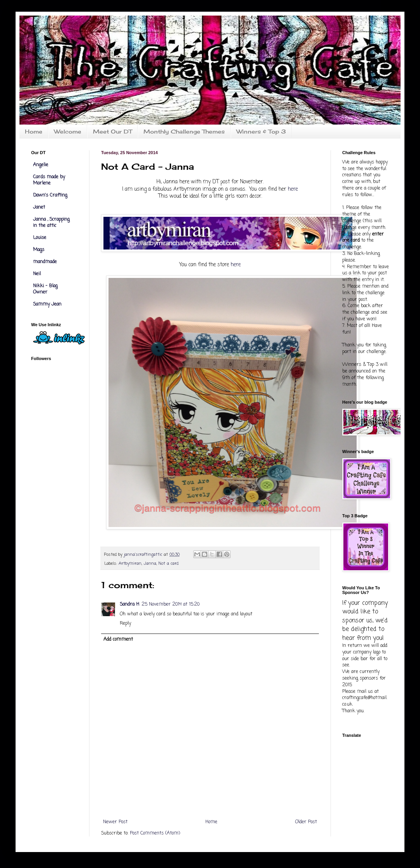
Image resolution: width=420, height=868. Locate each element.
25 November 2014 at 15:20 (171, 604)
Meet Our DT (112, 131)
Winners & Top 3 (261, 131)
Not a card (168, 564)
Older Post (306, 822)
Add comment (118, 640)
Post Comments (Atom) (155, 833)
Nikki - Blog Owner (45, 289)
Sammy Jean (47, 304)
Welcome (68, 131)
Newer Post (115, 822)
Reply (125, 624)
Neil (37, 274)
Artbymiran (130, 564)
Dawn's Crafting (50, 195)
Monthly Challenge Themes (184, 131)
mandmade (45, 262)
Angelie (41, 165)
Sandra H (129, 604)
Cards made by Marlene (49, 180)
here (293, 189)
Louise (40, 238)
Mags (39, 250)
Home (34, 131)
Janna (150, 564)
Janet (39, 207)
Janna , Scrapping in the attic (51, 223)
